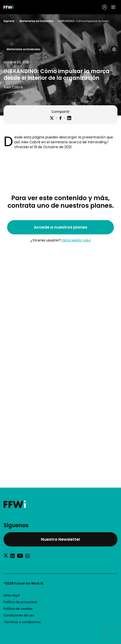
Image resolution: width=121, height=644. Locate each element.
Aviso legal (12, 595)
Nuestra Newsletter (61, 539)
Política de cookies (18, 609)
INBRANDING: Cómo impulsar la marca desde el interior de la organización (85, 21)
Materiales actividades (36, 21)
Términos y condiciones (22, 622)
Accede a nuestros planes (60, 227)
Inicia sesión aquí (76, 240)
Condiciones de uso (19, 615)
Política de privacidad (20, 602)
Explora (9, 21)
